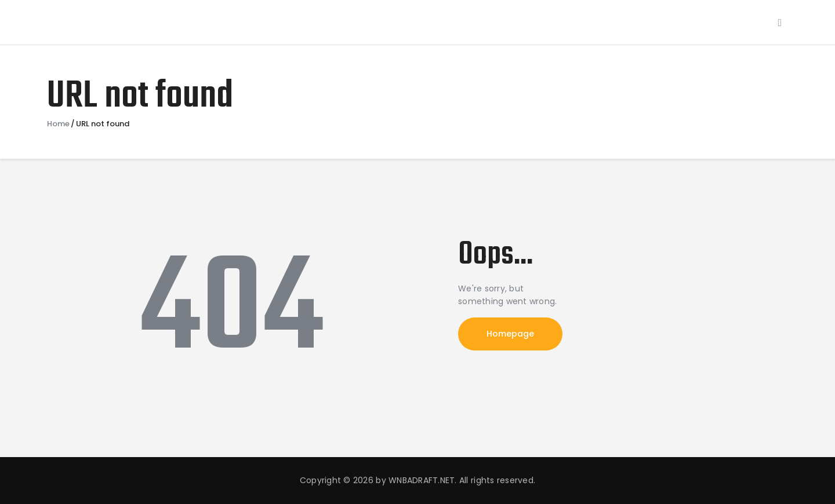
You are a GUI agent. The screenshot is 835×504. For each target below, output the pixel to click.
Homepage (510, 334)
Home (58, 124)
